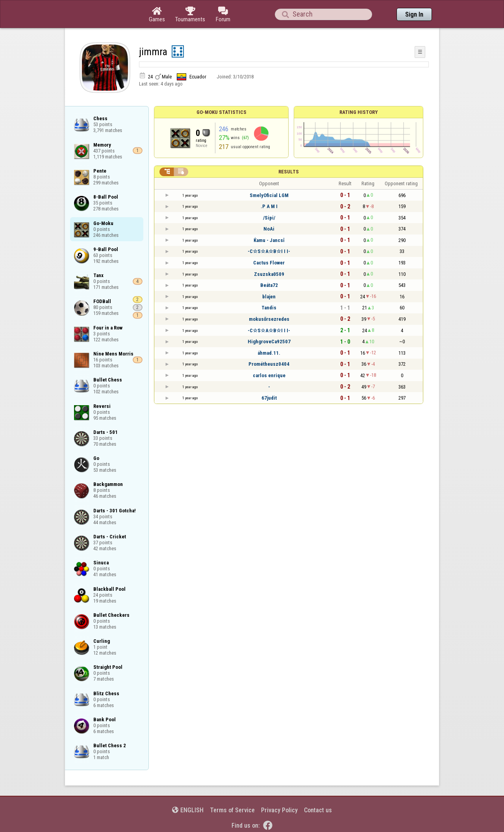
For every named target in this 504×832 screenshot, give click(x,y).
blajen (269, 297)
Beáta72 (269, 285)
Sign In (414, 14)
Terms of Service (232, 810)
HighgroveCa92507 (269, 342)
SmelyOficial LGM (269, 195)
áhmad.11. (269, 353)
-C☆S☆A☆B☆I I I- (269, 251)
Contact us (318, 810)
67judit (269, 398)
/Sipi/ (269, 218)
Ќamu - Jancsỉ (269, 240)
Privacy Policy (279, 810)
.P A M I (269, 206)
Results (289, 172)
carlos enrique (269, 375)
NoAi (269, 229)
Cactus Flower (269, 263)
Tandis (269, 308)
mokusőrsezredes (269, 319)
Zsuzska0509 (269, 274)
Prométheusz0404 (269, 364)
